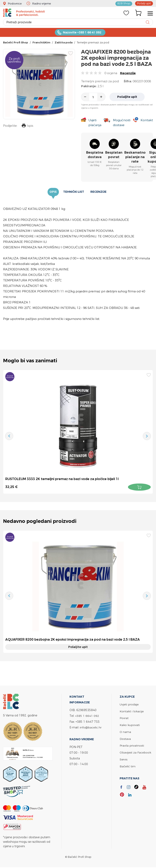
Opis (54, 193)
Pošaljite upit (128, 97)
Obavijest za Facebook (135, 752)
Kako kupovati (130, 725)
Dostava (125, 738)
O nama (125, 731)
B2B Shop (124, 3)
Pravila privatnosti (132, 745)
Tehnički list (74, 193)
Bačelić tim (128, 765)
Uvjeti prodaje (129, 704)
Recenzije (128, 73)
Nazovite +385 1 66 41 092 (82, 33)
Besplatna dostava (95, 155)
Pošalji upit (144, 3)
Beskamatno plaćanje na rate (135, 158)
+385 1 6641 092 (87, 716)
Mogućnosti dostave (122, 123)
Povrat (124, 718)
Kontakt (147, 121)
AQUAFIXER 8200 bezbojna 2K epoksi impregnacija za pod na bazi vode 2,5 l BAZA (73, 640)
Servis (123, 758)
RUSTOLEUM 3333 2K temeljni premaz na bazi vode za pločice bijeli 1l (62, 479)
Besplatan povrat (114, 155)
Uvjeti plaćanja (95, 123)
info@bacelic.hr (91, 727)
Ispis (27, 126)
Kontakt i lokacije (132, 711)
